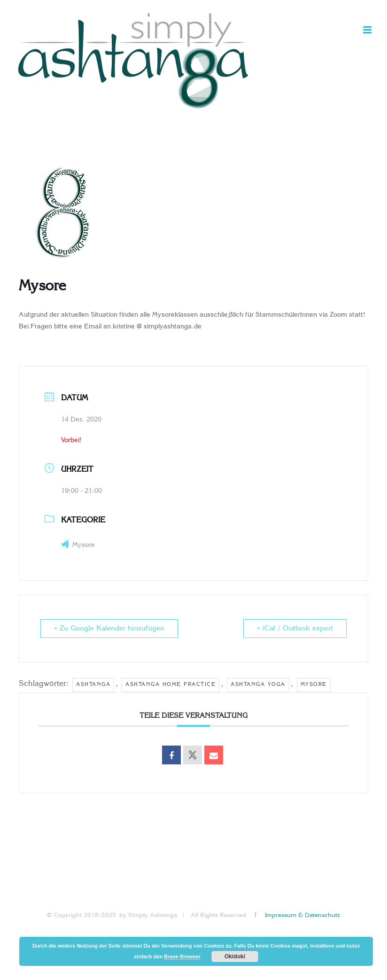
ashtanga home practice (170, 685)
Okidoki (235, 957)
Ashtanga (93, 685)
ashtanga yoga (258, 685)
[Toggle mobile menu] (368, 30)
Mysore (78, 545)
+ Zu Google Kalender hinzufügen (109, 629)
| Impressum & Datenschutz (296, 915)
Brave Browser (182, 957)
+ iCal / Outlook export (295, 629)
